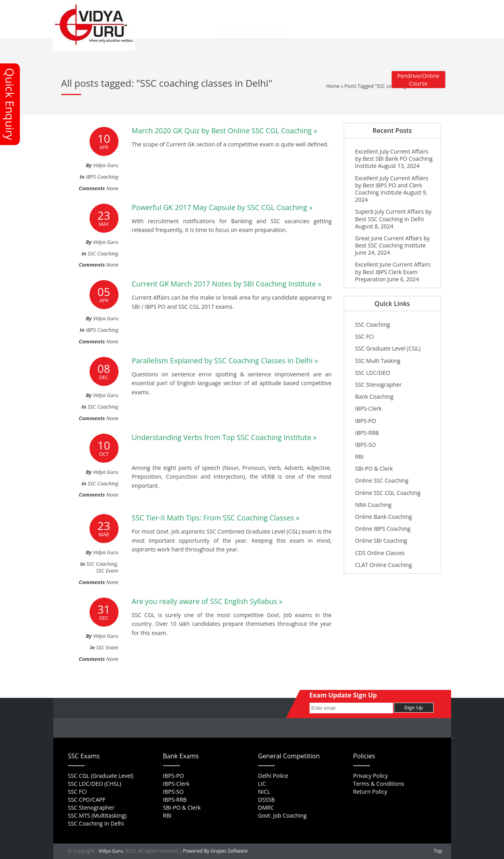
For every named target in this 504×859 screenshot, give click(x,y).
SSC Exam (107, 571)
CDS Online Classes (380, 553)
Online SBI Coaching (381, 541)
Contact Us (172, 14)
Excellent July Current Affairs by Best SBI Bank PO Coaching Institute (394, 159)
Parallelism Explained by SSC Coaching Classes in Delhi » (225, 360)
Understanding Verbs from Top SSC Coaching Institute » (224, 437)
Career (234, 8)
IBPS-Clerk (369, 408)
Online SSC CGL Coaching (388, 493)
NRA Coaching (374, 505)
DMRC (266, 807)
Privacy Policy (371, 776)
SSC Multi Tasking (378, 361)
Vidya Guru (111, 851)
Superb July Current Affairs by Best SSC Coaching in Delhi (393, 215)
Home (166, 8)
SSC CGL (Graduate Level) (101, 776)
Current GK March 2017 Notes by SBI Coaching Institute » (227, 284)
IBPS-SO (366, 445)
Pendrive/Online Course (418, 80)
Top (438, 851)
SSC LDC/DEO (373, 373)
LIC (262, 784)
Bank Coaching (374, 396)
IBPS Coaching (102, 177)
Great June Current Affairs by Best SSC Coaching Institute (393, 242)
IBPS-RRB (367, 433)
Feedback (260, 8)
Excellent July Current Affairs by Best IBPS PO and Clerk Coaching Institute (392, 185)
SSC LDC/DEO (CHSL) (95, 784)
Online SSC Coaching (382, 480)
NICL (264, 792)
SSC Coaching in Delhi (96, 823)
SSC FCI (365, 336)
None (112, 188)
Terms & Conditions (379, 784)
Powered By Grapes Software (215, 851)
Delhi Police (273, 776)
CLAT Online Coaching (384, 565)
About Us (191, 8)
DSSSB (267, 800)
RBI (360, 457)
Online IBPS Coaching (383, 529)
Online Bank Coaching (384, 517)
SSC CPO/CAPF (87, 800)
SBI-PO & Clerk (374, 468)
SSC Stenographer (378, 385)
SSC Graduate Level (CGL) (388, 348)
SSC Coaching (103, 253)
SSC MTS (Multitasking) (97, 815)
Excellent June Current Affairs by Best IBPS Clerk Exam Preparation (393, 272)
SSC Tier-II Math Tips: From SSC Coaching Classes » (216, 518)
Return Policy (370, 792)
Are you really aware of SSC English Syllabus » (207, 601)
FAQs (213, 8)
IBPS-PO (366, 421)
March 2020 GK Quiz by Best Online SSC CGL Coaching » (224, 131)
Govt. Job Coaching (282, 815)
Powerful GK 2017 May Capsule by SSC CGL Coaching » (222, 207)
